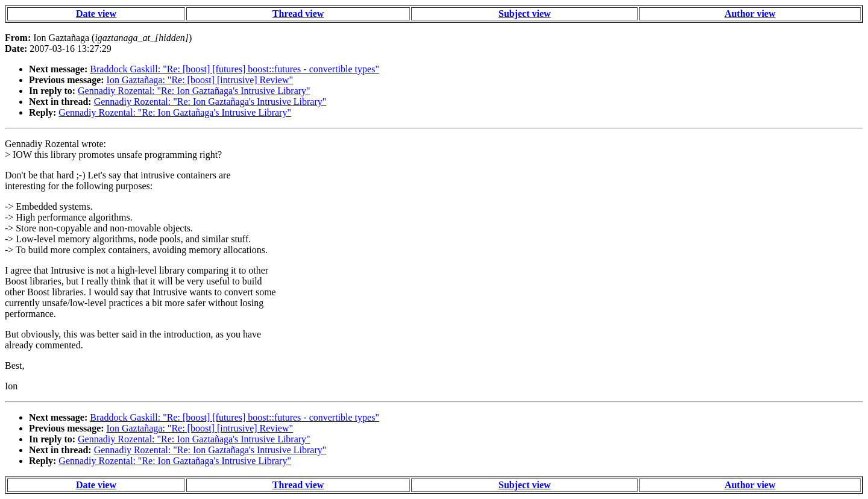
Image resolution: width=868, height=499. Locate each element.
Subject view (525, 14)
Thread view (298, 14)
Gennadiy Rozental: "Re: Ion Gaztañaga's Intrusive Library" (194, 91)
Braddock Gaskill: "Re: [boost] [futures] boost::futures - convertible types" (234, 69)
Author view (750, 14)
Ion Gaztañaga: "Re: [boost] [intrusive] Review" (200, 80)
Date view (96, 14)
